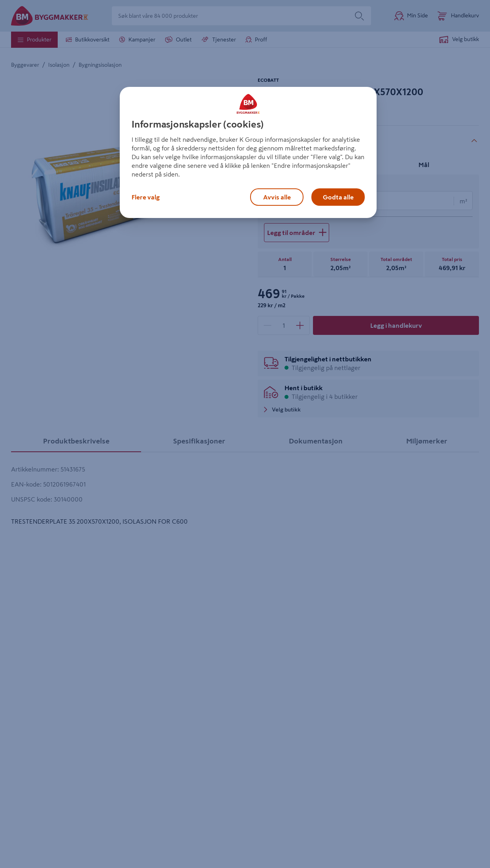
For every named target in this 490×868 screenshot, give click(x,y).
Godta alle (338, 197)
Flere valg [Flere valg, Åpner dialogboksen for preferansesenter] (146, 197)
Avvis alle (277, 197)
